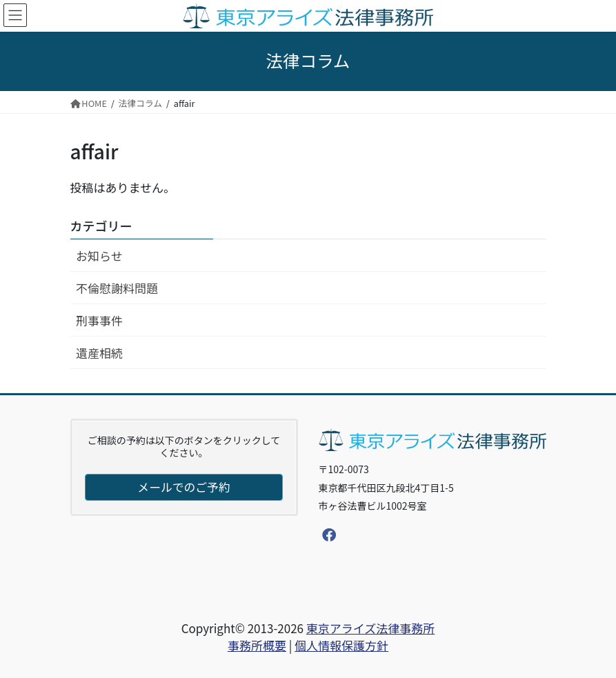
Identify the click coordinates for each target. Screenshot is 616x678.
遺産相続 (99, 353)
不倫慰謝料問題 (117, 288)
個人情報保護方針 (341, 645)
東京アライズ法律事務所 (371, 628)
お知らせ (99, 256)
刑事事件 (99, 320)
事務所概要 (257, 645)
